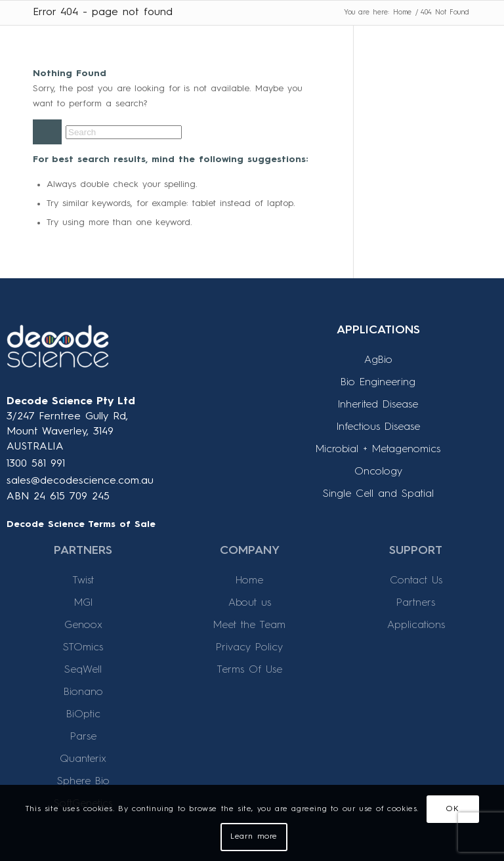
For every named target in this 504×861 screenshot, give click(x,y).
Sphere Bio (83, 782)
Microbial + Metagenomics (378, 450)
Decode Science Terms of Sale (81, 524)
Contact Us (416, 581)
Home (249, 581)
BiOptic (83, 715)
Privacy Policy (249, 648)
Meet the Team (249, 625)
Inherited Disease (378, 405)
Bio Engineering (378, 383)
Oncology (378, 472)
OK (452, 809)
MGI (83, 603)
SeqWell (83, 670)
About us (250, 603)
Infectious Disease (378, 427)
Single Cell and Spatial (378, 494)
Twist (83, 581)
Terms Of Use (249, 670)
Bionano (83, 692)
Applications (416, 625)
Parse (83, 737)
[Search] (124, 132)
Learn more (254, 837)
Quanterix (83, 759)
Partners (416, 603)
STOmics (83, 648)
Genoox (83, 625)
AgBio (378, 360)
